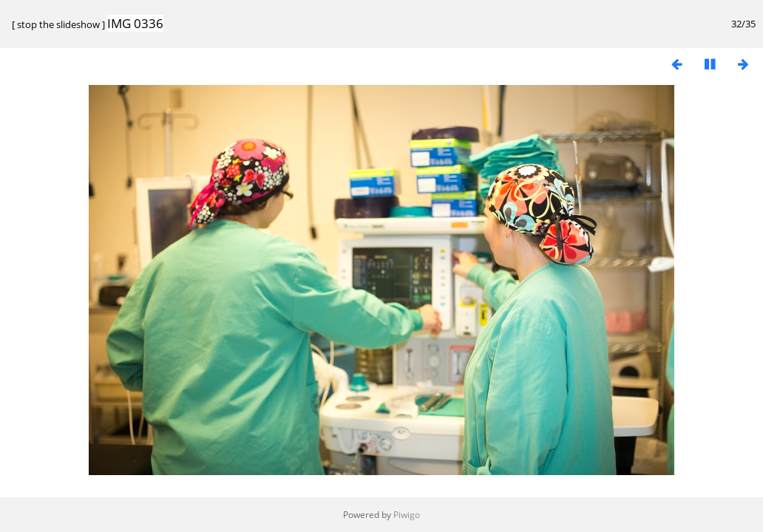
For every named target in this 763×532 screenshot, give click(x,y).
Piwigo (407, 515)
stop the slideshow (58, 24)
